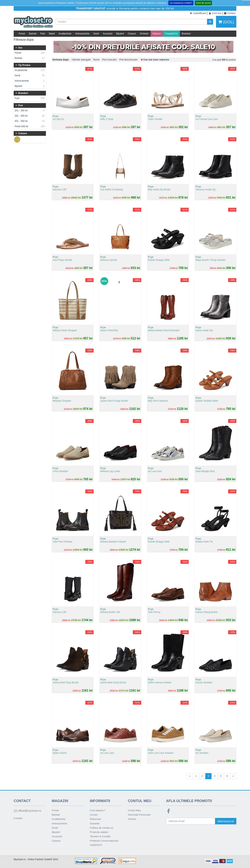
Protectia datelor (99, 832)
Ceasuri (132, 34)
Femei (22, 34)
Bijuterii (120, 34)
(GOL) (226, 22)
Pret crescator (109, 60)
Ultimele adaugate (81, 60)
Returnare (96, 819)
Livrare (94, 815)
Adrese (132, 819)
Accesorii (108, 34)
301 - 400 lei (30, 116)
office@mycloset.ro (27, 811)
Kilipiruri (157, 34)
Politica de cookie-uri (102, 828)
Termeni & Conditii (100, 836)
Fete (43, 34)
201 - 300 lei (30, 111)
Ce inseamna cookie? (181, 3)
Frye (30, 98)
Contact (18, 818)
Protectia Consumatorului (104, 841)
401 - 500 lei (30, 121)
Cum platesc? (98, 810)
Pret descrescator (129, 60)
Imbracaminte (82, 34)
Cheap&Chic (171, 34)
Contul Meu (134, 810)
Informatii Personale (139, 815)
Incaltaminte (65, 34)
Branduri (186, 34)
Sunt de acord (203, 3)
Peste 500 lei (30, 126)
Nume (96, 60)
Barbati (33, 34)
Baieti (52, 34)
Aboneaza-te (226, 821)
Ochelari (144, 34)
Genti (96, 34)
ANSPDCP (96, 845)
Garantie (95, 823)
